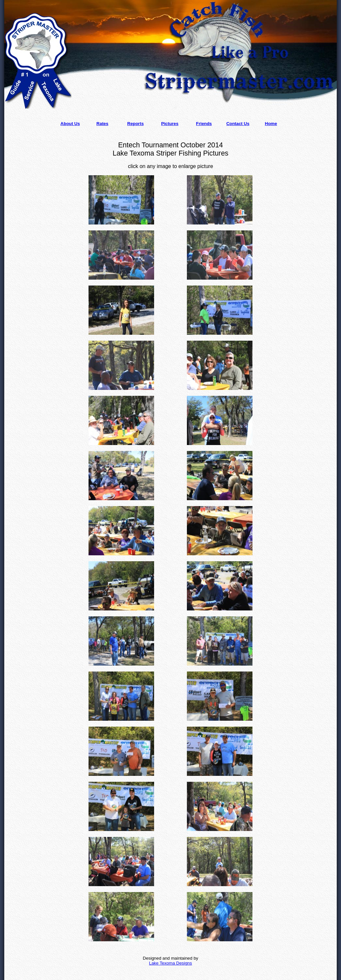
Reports (135, 124)
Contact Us (238, 124)
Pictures (170, 124)
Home (271, 124)
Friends (204, 124)
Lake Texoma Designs (171, 963)
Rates (102, 124)
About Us (70, 124)
